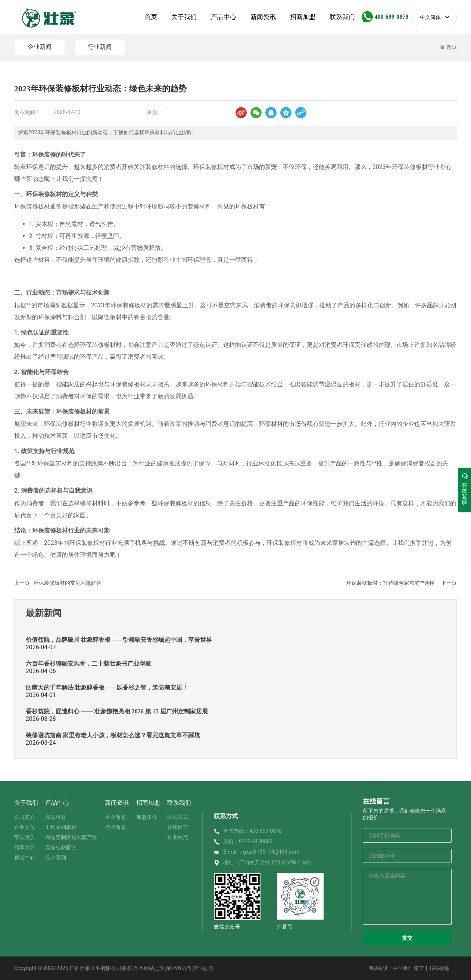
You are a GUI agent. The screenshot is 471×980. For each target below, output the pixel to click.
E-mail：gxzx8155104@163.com (261, 852)
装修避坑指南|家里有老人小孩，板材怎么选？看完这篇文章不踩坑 (113, 735)
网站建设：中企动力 (390, 968)
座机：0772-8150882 (248, 841)
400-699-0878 (391, 17)
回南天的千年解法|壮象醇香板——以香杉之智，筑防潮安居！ (107, 687)
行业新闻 (100, 47)
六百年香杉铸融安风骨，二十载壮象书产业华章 (88, 664)
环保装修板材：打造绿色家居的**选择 (390, 583)
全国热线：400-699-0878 (252, 831)
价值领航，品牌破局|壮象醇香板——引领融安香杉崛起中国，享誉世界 (119, 640)
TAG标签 (439, 968)
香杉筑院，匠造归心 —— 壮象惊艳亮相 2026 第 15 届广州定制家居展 (117, 711)
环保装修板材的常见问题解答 (68, 583)
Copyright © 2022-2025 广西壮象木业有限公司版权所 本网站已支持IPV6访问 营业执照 (114, 968)
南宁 (419, 968)
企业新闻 (40, 47)
